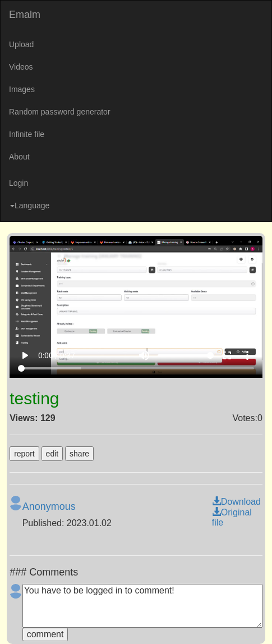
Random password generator (60, 112)
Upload (21, 44)
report (24, 454)
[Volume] (186, 355)
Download (236, 502)
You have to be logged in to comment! (142, 606)
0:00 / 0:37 (57, 355)
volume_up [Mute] (144, 355)
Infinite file (27, 134)
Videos (21, 67)
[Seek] (136, 368)
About (19, 157)
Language (30, 205)
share (79, 454)
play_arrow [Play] (25, 355)
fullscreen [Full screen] (227, 355)
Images (22, 89)
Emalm (25, 15)
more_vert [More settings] (247, 355)
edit (52, 454)
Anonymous (49, 506)
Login (19, 183)
